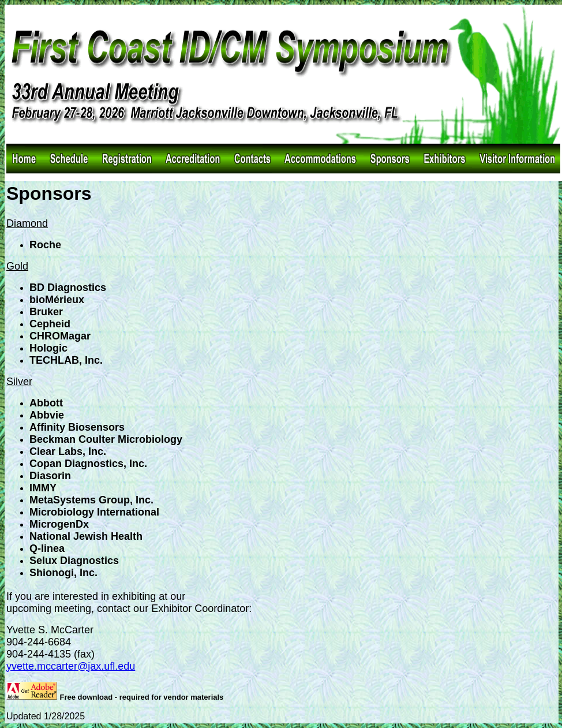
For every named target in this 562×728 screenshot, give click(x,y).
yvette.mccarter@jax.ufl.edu (71, 666)
